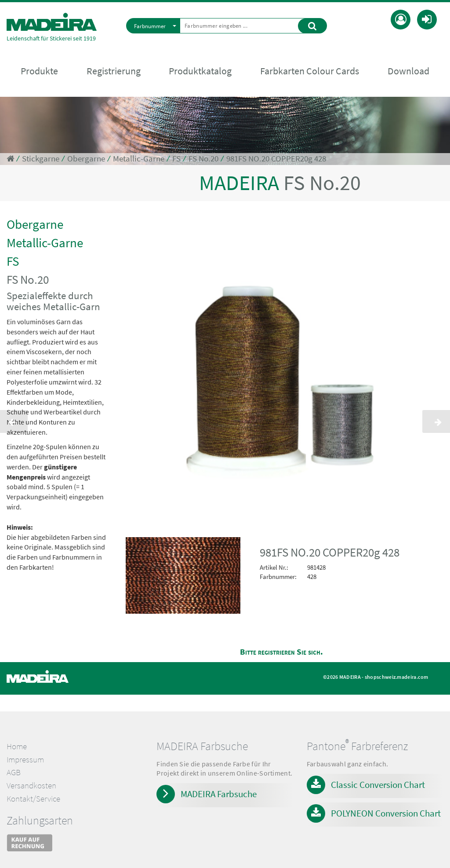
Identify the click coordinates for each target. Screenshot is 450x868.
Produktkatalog (200, 71)
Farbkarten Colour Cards (310, 71)
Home (17, 746)
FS (176, 159)
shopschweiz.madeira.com (397, 677)
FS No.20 (203, 159)
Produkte (39, 71)
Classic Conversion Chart (378, 785)
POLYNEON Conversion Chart (386, 813)
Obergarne (86, 159)
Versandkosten (31, 786)
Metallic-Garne (139, 159)
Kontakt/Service (33, 799)
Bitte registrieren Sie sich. (281, 652)
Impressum (25, 760)
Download (408, 71)
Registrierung (114, 71)
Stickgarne (41, 159)
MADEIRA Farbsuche (219, 794)
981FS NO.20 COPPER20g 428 (276, 159)
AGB (14, 772)
